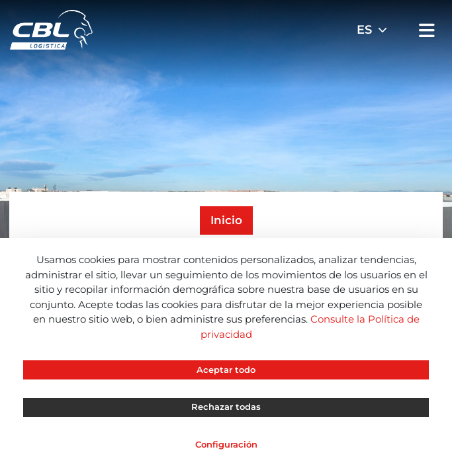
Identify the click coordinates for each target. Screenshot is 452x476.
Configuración (226, 444)
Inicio (226, 220)
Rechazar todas (226, 407)
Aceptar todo (226, 370)
